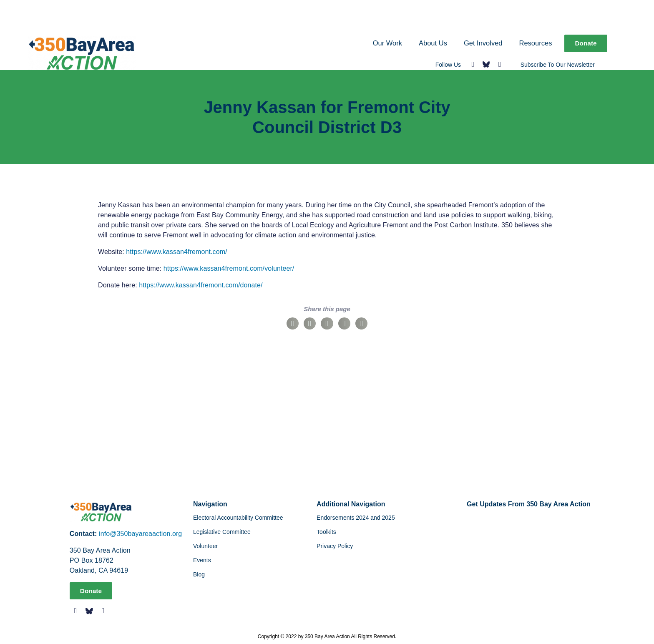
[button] (293, 323)
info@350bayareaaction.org (140, 534)
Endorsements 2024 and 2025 (356, 518)
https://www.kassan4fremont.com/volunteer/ (229, 268)
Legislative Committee (222, 532)
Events (202, 560)
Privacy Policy (335, 546)
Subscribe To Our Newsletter (558, 65)
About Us (432, 43)
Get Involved (482, 43)
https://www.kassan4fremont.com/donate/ (201, 285)
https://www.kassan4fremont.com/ (176, 252)
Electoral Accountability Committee (238, 518)
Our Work (387, 43)
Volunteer (205, 546)
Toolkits (326, 532)
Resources (535, 43)
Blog (199, 574)
